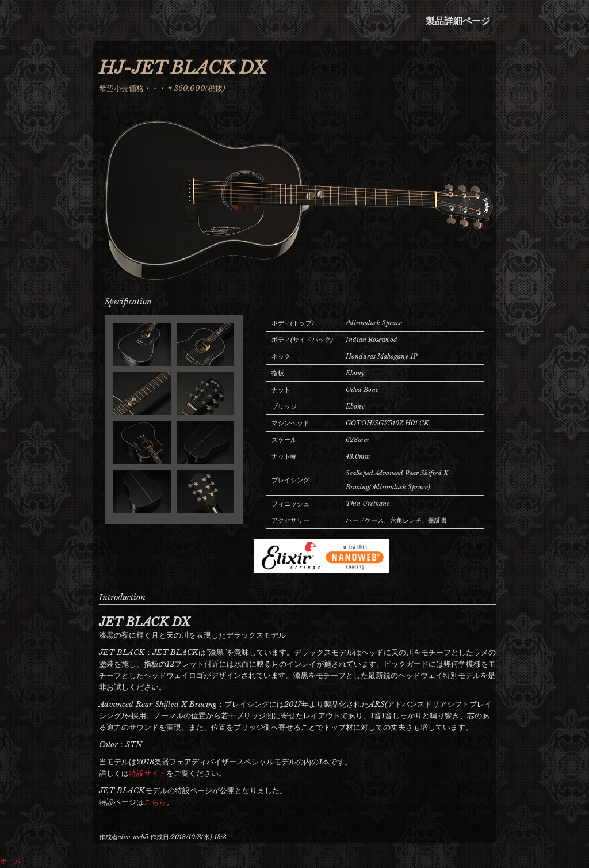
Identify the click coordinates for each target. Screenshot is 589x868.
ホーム (10, 861)
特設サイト (148, 773)
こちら (155, 802)
